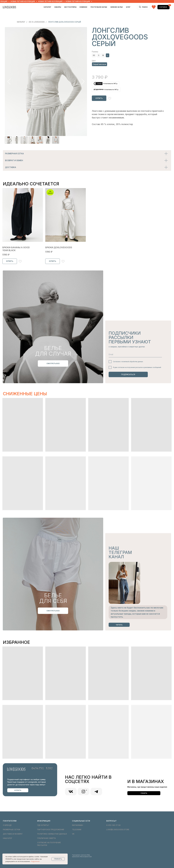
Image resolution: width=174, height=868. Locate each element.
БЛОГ (128, 7)
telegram (77, 830)
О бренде (7, 825)
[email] (135, 355)
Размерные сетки (11, 830)
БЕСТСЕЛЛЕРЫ (70, 7)
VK (73, 834)
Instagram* (78, 825)
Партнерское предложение (51, 830)
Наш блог (8, 838)
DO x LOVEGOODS (37, 22)
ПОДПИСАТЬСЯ (128, 374)
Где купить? (43, 825)
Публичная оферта (46, 838)
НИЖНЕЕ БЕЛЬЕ (117, 7)
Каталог (47, 7)
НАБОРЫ (58, 7)
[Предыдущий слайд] (9, 81)
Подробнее (35, 861)
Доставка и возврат (13, 834)
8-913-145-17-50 (113, 825)
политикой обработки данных (132, 362)
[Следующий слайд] (83, 81)
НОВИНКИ (83, 7)
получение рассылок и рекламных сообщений (144, 367)
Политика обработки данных (52, 834)
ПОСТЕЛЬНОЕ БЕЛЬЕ (99, 7)
